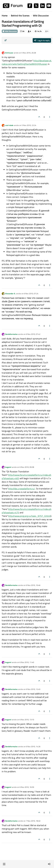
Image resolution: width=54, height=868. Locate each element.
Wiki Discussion (10, 31)
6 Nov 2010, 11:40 (27, 662)
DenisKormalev (11, 334)
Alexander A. (10, 294)
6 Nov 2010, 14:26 (33, 746)
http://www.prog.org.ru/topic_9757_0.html (30, 516)
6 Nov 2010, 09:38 (27, 467)
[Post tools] (50, 117)
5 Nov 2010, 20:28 (29, 53)
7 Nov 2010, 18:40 (33, 821)
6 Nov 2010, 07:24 (31, 294)
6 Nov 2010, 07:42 (33, 334)
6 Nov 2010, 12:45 (33, 689)
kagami (8, 467)
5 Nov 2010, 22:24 (29, 125)
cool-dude (9, 125)
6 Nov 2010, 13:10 (27, 720)
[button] (4, 864)
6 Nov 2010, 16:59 (27, 787)
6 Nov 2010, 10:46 (33, 585)
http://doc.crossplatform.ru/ (22, 489)
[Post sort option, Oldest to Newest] (6, 40)
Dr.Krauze (9, 53)
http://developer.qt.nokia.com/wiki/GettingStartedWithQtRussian (27, 62)
